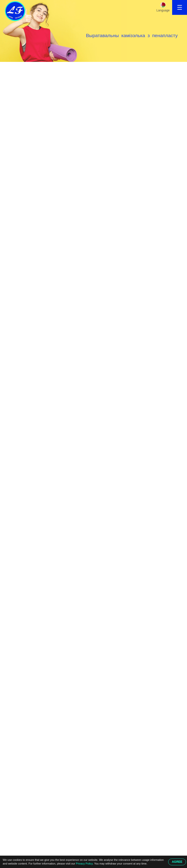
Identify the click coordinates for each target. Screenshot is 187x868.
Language (163, 10)
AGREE (177, 862)
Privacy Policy (84, 864)
